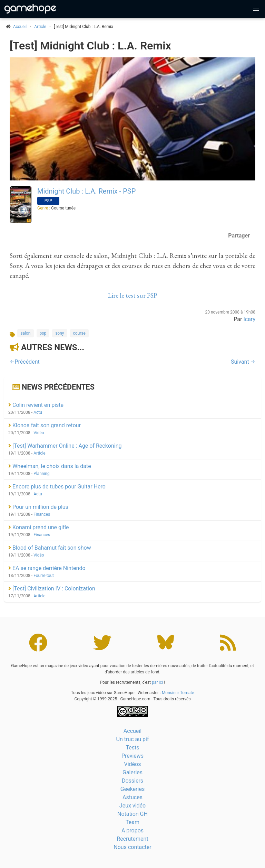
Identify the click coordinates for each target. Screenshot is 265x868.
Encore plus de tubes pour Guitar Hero (57, 487)
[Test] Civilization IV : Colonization (52, 589)
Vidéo (39, 433)
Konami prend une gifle (38, 527)
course (79, 333)
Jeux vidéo (132, 806)
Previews (132, 756)
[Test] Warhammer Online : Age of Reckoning (65, 446)
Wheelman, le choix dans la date (50, 466)
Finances (42, 514)
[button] (256, 9)
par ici (157, 682)
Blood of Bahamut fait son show (50, 548)
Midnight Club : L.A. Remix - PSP (86, 191)
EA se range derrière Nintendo (47, 568)
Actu (38, 412)
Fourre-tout (44, 576)
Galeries (132, 772)
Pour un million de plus (38, 507)
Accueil (132, 731)
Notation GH (132, 814)
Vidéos (133, 764)
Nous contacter (132, 847)
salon (25, 333)
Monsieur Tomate (178, 693)
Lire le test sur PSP (132, 295)
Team (132, 822)
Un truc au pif (133, 739)
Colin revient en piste (36, 405)
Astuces (132, 797)
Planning (42, 474)
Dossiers (132, 781)
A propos (132, 830)
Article (40, 27)
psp (43, 333)
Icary (249, 319)
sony (60, 333)
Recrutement (132, 839)
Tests (132, 748)
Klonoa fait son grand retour (45, 425)
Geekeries (132, 789)
